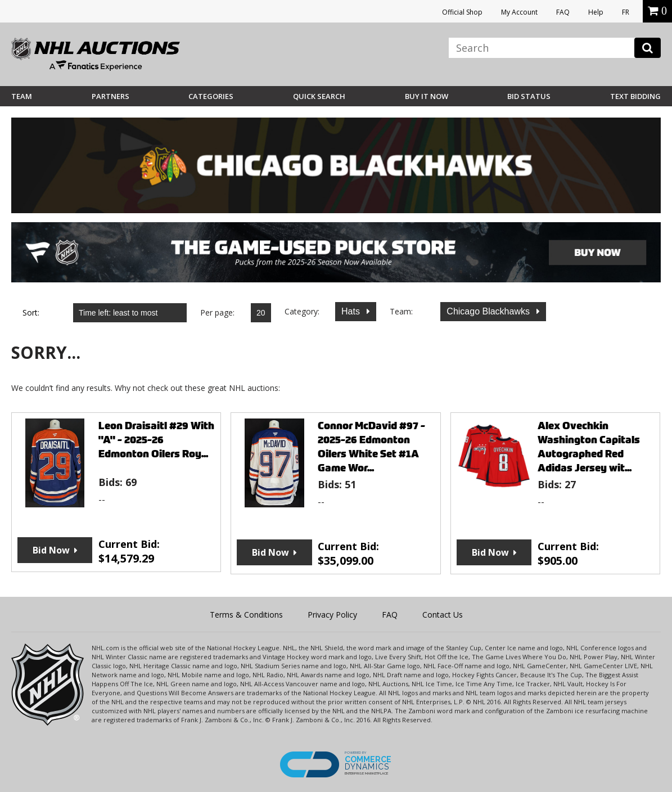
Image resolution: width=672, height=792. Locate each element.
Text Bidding (635, 96)
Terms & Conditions (246, 615)
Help (596, 12)
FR (626, 12)
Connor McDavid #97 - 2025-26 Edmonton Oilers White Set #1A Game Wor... (371, 447)
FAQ (563, 12)
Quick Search (319, 96)
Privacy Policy (332, 615)
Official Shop (462, 12)
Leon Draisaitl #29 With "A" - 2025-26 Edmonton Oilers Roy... (156, 440)
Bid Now (51, 550)
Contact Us (443, 615)
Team (22, 96)
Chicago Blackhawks (489, 311)
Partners (111, 96)
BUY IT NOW (427, 96)
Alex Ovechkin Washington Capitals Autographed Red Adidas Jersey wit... (589, 447)
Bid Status (529, 96)
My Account (519, 12)
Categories (211, 96)
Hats (352, 311)
